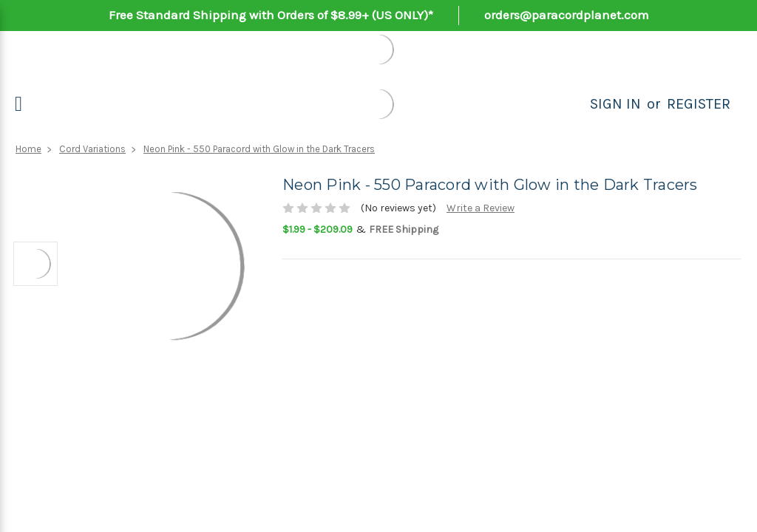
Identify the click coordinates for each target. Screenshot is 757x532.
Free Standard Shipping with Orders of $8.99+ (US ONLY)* (271, 15)
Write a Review (481, 208)
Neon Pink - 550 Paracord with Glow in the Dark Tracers (259, 149)
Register (699, 104)
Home (28, 149)
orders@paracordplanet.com (567, 15)
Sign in (615, 104)
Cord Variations (92, 149)
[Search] (574, 104)
